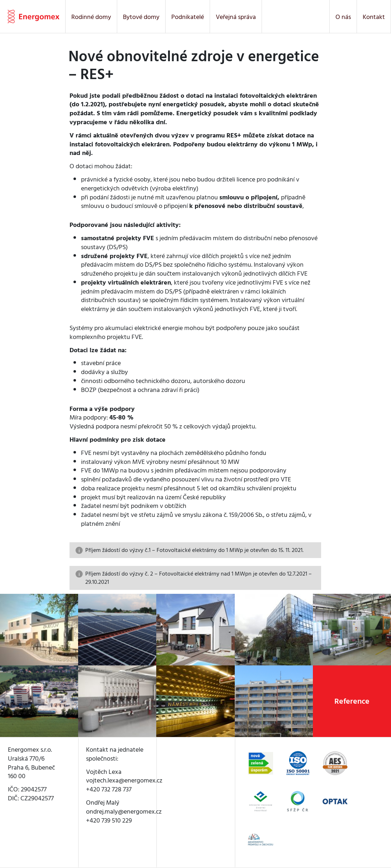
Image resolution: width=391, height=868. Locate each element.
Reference (352, 701)
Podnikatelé (188, 17)
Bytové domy (141, 17)
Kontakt (374, 17)
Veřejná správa (236, 17)
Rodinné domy (91, 17)
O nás (343, 17)
